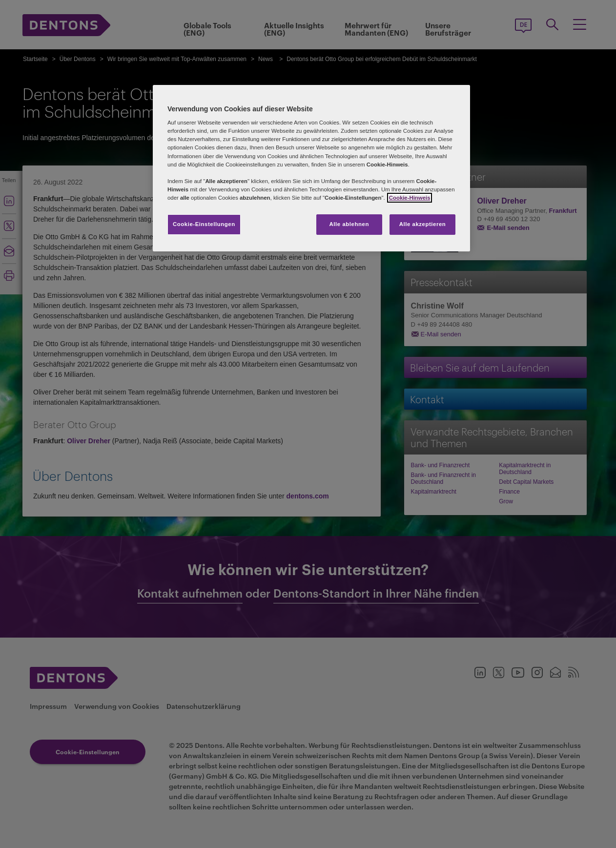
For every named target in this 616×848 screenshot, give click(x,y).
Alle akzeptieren (423, 224)
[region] (311, 168)
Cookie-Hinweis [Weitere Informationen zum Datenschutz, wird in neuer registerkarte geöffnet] (410, 198)
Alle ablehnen (349, 224)
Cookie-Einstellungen (204, 224)
